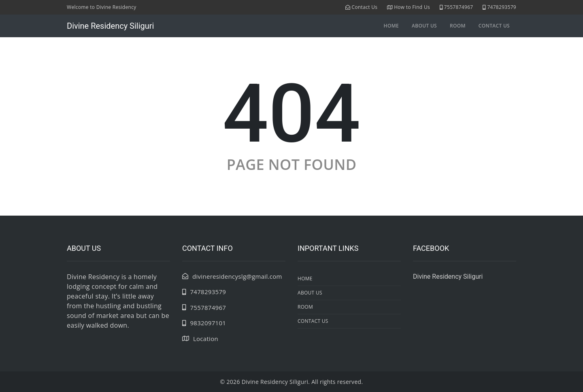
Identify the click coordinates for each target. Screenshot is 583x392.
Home (391, 26)
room (458, 26)
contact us (494, 26)
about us (424, 26)
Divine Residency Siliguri (110, 26)
